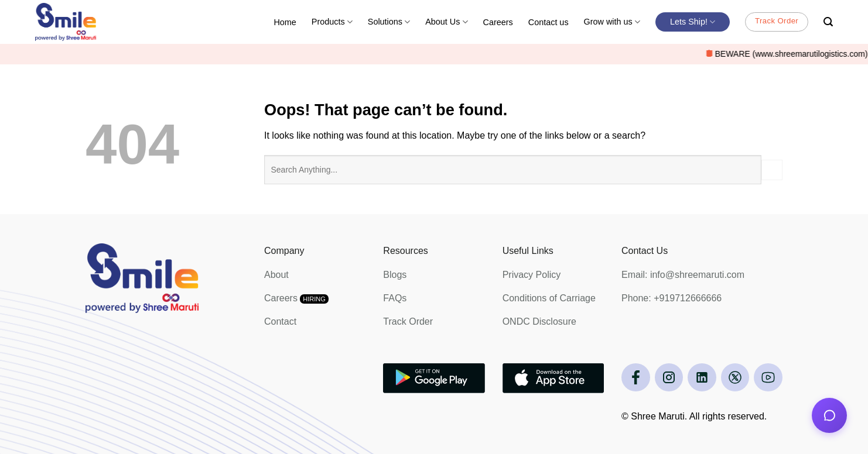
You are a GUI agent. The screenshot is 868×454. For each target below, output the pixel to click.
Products (332, 22)
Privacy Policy (532, 275)
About (276, 275)
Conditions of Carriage (549, 298)
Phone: (638, 298)
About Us (446, 22)
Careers (498, 22)
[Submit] (772, 170)
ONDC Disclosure (539, 321)
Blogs (395, 275)
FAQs (395, 298)
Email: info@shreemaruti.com (683, 275)
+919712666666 (688, 298)
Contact (280, 321)
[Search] (828, 22)
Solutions (389, 22)
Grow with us (612, 22)
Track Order (408, 321)
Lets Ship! (693, 22)
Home (285, 22)
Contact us (549, 22)
